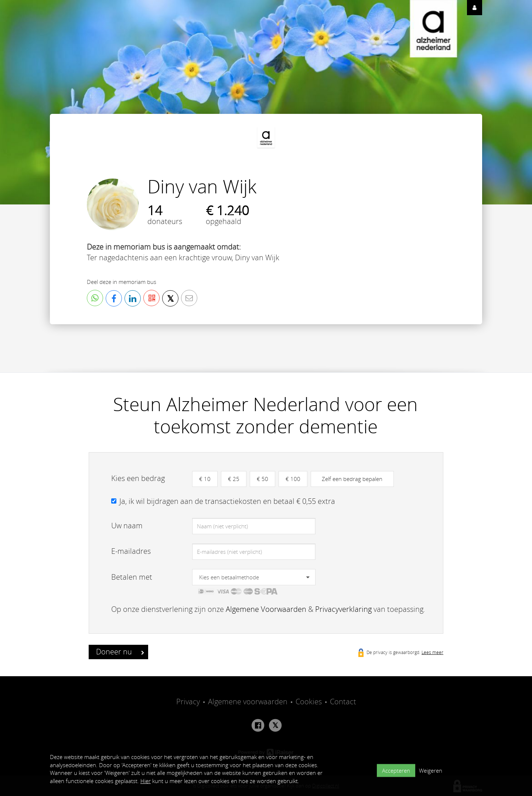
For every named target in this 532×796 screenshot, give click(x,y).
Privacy (188, 702)
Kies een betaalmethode (229, 577)
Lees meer (432, 652)
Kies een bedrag (138, 478)
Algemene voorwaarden (248, 702)
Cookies (309, 702)
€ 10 (205, 479)
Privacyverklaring (343, 609)
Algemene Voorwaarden (266, 609)
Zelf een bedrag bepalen (352, 479)
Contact (343, 702)
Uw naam (127, 526)
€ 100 (293, 479)
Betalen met (132, 577)
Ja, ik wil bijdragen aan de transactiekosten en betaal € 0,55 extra (227, 501)
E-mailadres (131, 551)
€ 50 (262, 479)
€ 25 (234, 479)
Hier (146, 781)
